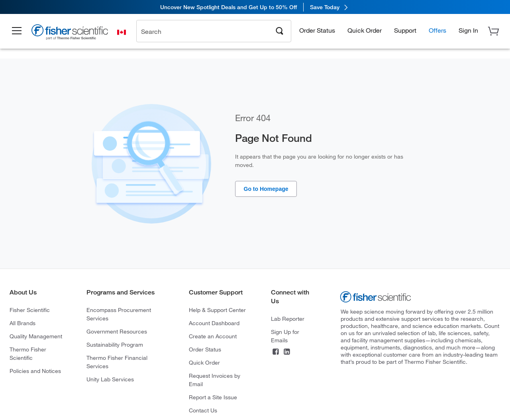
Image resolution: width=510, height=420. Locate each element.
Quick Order (365, 30)
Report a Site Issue (213, 397)
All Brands (23, 323)
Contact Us (203, 410)
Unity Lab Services (110, 379)
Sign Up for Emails (285, 336)
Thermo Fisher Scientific (28, 353)
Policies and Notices (35, 371)
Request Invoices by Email (215, 380)
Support (405, 30)
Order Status (317, 30)
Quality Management (36, 336)
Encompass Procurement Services (119, 314)
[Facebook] (276, 352)
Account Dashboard (214, 323)
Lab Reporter (288, 319)
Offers (437, 30)
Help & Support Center (217, 310)
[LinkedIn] (287, 352)
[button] (17, 31)
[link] (255, 7)
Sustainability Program (115, 344)
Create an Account (213, 336)
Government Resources (117, 331)
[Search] (280, 30)
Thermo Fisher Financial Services (117, 362)
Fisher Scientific (30, 310)
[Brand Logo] (70, 33)
